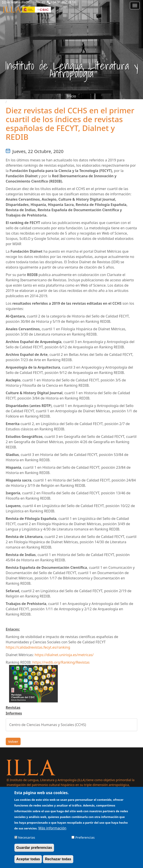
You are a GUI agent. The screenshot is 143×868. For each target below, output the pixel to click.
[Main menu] (135, 6)
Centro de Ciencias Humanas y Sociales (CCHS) (48, 725)
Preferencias (85, 841)
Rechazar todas (58, 862)
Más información (52, 831)
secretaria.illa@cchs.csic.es (26, 2)
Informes (14, 713)
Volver (13, 741)
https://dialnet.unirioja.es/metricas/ (64, 655)
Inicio (72, 96)
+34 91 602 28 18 (63, 2)
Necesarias (27, 841)
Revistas (13, 707)
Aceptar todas (28, 862)
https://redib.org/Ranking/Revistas (61, 662)
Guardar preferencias (34, 851)
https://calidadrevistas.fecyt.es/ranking (38, 647)
